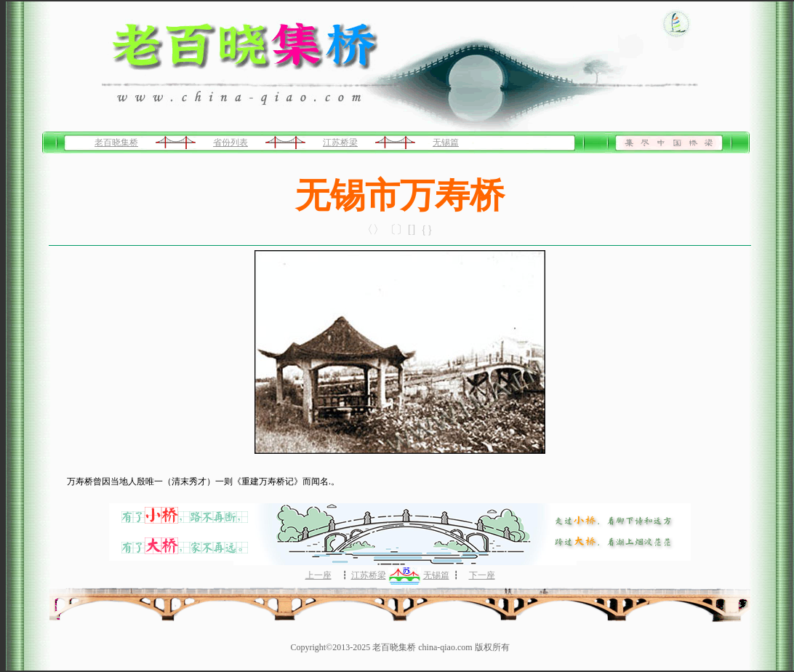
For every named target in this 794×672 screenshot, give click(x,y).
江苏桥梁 (340, 143)
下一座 (482, 575)
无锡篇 (446, 143)
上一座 (318, 575)
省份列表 (230, 143)
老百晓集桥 (116, 143)
